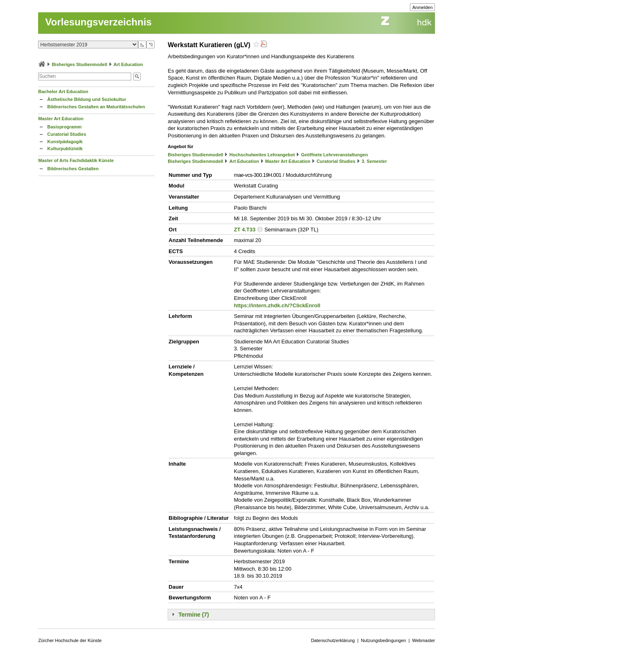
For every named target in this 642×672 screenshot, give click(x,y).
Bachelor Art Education (63, 91)
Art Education (128, 64)
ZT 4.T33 (245, 230)
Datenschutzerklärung (333, 640)
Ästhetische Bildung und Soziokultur (87, 99)
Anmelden (423, 7)
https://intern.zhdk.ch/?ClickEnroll (277, 305)
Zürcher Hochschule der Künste (70, 640)
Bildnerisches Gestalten (73, 169)
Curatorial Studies (67, 134)
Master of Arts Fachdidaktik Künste (76, 160)
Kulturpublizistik (65, 149)
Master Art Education (61, 119)
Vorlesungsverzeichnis (98, 22)
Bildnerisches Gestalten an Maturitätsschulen (96, 107)
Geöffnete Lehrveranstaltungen (334, 155)
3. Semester (374, 161)
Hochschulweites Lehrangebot (262, 155)
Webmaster (423, 640)
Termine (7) (194, 615)
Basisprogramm (64, 127)
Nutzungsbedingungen (383, 640)
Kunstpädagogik (65, 142)
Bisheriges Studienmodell (79, 64)
